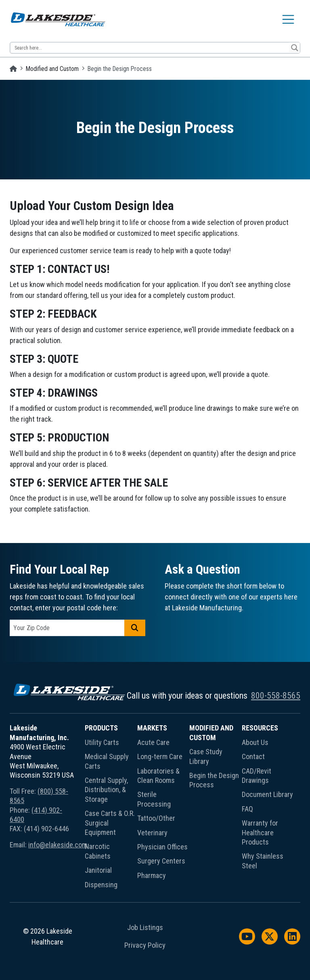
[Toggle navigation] (288, 19)
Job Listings (145, 928)
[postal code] (67, 628)
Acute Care (153, 742)
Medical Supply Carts (107, 761)
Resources (260, 728)
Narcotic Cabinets (98, 851)
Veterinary (152, 833)
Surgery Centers (161, 861)
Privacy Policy (145, 945)
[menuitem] (111, 808)
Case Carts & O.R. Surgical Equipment (110, 823)
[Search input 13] (150, 48)
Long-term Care (160, 756)
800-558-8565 (276, 696)
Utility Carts (102, 742)
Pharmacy (152, 875)
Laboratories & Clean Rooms (158, 776)
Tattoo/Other (156, 818)
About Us (255, 742)
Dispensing (101, 885)
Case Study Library (206, 756)
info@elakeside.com (58, 845)
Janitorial (98, 870)
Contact (253, 756)
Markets (152, 728)
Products (101, 728)
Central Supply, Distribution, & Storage (106, 790)
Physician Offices (162, 847)
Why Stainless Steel (263, 861)
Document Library (267, 794)
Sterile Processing (154, 799)
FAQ (247, 809)
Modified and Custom (52, 69)
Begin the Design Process (214, 780)
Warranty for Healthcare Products (260, 832)
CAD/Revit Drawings (257, 776)
